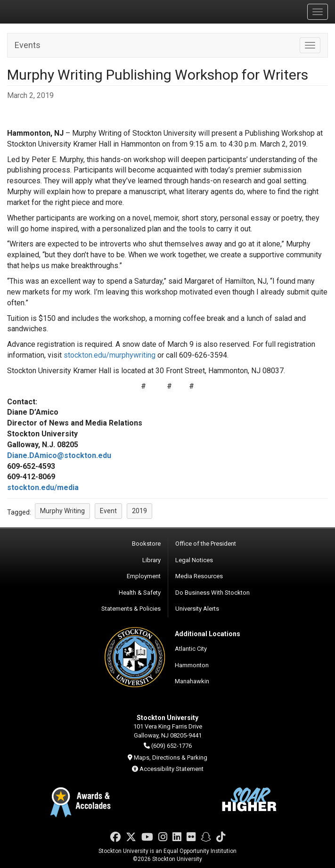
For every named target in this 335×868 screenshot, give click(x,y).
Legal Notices (194, 560)
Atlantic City (191, 649)
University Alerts (197, 609)
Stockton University (52, 11)
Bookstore (146, 544)
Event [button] (108, 511)
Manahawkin (192, 681)
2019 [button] (139, 511)
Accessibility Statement (172, 769)
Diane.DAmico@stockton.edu (59, 455)
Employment (144, 576)
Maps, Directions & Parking (171, 757)
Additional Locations (208, 634)
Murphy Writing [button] (62, 511)
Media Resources (199, 576)
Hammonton (192, 665)
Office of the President (206, 544)
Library (151, 560)
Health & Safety (140, 593)
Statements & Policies (131, 609)
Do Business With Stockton (212, 593)
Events (28, 45)
